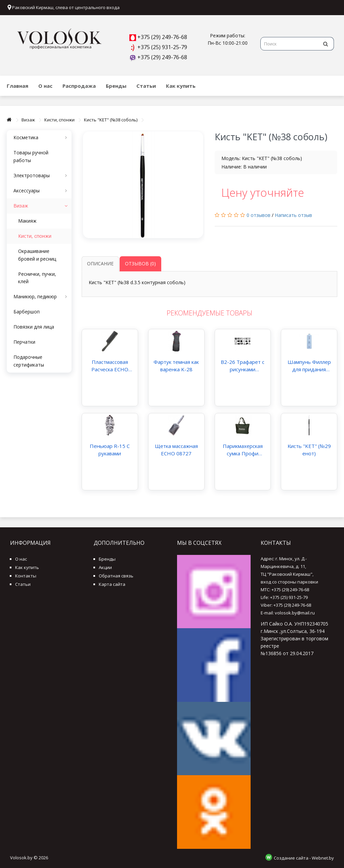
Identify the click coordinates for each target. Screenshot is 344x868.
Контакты (26, 576)
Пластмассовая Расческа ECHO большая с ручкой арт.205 (110, 366)
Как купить (181, 86)
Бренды (116, 86)
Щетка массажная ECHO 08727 (176, 450)
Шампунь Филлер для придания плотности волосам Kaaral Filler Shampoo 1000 (309, 366)
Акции (105, 567)
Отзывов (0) (140, 263)
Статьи (146, 86)
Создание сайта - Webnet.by (304, 858)
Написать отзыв (293, 215)
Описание (100, 263)
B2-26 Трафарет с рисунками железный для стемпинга (243, 366)
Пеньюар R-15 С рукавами (110, 450)
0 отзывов (259, 215)
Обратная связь (116, 576)
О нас (45, 86)
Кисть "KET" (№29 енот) (309, 450)
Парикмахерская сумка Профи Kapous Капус (243, 450)
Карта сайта (112, 584)
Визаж (28, 120)
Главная (17, 86)
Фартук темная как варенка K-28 (176, 366)
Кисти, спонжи (59, 120)
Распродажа (79, 86)
